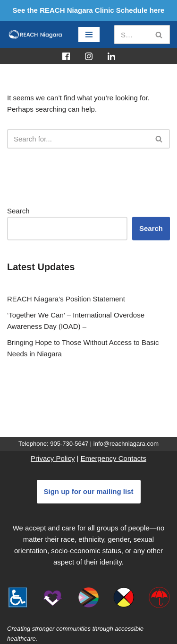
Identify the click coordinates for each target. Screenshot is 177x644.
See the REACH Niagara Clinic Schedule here (89, 10)
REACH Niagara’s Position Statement (66, 299)
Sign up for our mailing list (89, 491)
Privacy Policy (53, 458)
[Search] (131, 35)
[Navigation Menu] (89, 35)
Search (18, 211)
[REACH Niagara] (35, 35)
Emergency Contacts (114, 458)
